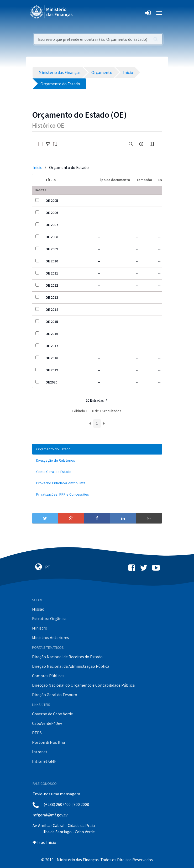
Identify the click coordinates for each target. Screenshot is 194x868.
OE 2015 (52, 322)
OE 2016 (52, 334)
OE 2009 (52, 249)
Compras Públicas (48, 676)
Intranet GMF (44, 761)
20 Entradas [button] (97, 400)
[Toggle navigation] (81, 13)
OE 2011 (52, 273)
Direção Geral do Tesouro (55, 695)
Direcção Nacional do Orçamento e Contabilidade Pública (83, 685)
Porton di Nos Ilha (48, 742)
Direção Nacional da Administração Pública (71, 666)
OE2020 (51, 382)
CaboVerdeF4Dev (47, 723)
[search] (131, 144)
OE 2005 (52, 201)
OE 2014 (52, 310)
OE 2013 (52, 297)
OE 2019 (52, 370)
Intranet (40, 752)
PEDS (37, 733)
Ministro (40, 628)
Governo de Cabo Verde (53, 714)
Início (38, 167)
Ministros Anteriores (51, 637)
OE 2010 (52, 261)
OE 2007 (52, 225)
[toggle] (48, 144)
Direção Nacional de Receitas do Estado (67, 657)
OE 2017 (52, 346)
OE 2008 (52, 237)
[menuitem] (97, 449)
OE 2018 (52, 358)
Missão (38, 609)
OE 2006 (52, 213)
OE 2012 (52, 285)
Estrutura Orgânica (49, 618)
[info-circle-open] (141, 144)
